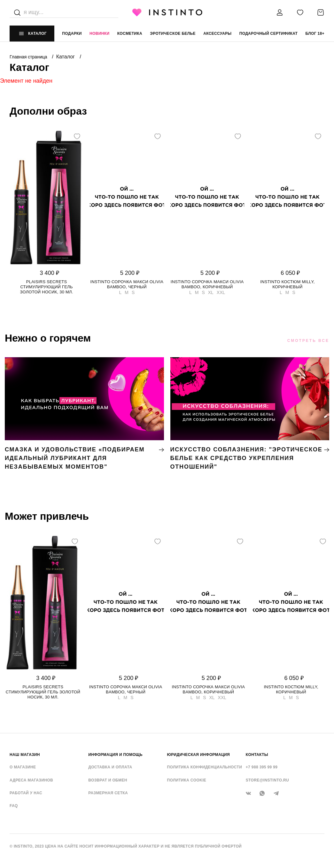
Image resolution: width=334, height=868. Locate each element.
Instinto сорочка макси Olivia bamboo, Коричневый (207, 284)
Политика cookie (187, 780)
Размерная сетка (108, 793)
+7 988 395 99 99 (262, 767)
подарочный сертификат (269, 34)
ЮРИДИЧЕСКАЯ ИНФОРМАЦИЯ (199, 755)
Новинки (99, 34)
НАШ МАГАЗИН (25, 755)
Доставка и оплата (110, 767)
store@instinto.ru (267, 780)
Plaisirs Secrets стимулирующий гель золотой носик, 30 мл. (46, 287)
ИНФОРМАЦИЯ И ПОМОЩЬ (115, 755)
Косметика (130, 34)
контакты (257, 755)
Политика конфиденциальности (205, 767)
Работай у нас (26, 793)
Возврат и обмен (108, 780)
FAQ (14, 806)
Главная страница (29, 57)
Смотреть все (308, 341)
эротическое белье (173, 34)
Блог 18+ (315, 34)
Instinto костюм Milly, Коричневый (287, 284)
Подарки (72, 34)
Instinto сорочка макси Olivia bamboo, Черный (127, 284)
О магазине (23, 767)
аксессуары (217, 34)
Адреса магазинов (31, 780)
